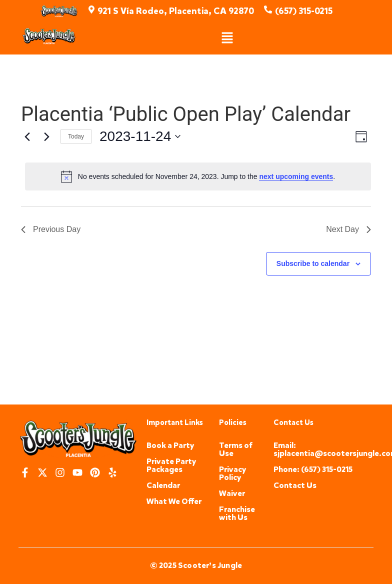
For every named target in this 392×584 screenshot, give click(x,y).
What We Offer (174, 501)
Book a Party (170, 445)
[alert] (198, 176)
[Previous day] (27, 136)
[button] (227, 38)
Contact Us (295, 485)
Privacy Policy (233, 473)
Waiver (232, 493)
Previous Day (51, 229)
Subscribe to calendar (313, 263)
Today (76, 136)
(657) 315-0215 (304, 11)
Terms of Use (236, 449)
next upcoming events (296, 176)
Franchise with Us (237, 513)
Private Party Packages (171, 465)
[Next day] (46, 136)
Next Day (348, 229)
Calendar (163, 485)
